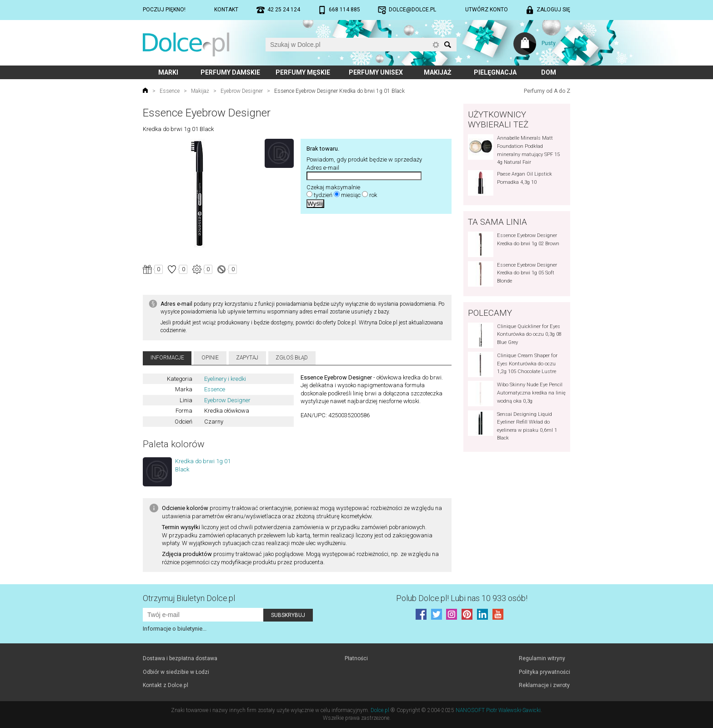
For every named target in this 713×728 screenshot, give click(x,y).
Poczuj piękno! (164, 10)
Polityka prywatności (545, 672)
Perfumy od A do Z (547, 91)
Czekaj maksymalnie (333, 187)
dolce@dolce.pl (412, 10)
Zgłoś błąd (292, 358)
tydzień (323, 195)
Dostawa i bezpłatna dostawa (180, 658)
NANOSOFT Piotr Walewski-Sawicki (498, 710)
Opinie (210, 358)
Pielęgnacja (495, 72)
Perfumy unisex (376, 72)
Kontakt (226, 10)
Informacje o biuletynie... (175, 629)
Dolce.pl (380, 710)
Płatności (356, 658)
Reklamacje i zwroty (544, 685)
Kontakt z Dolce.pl (166, 685)
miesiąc (351, 195)
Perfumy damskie (230, 72)
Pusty (549, 43)
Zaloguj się (553, 10)
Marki (168, 72)
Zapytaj (247, 358)
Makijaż (438, 72)
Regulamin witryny (542, 658)
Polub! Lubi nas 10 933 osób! (462, 598)
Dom (549, 72)
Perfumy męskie (303, 72)
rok (373, 195)
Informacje (167, 358)
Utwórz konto (487, 10)
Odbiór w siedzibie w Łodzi (176, 672)
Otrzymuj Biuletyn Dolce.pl (189, 598)
